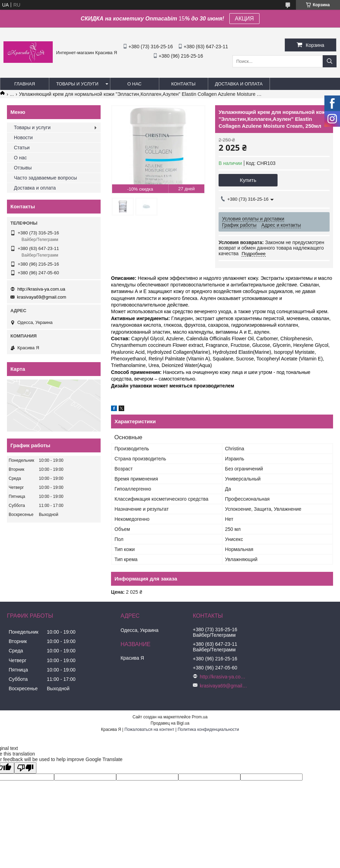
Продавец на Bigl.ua (170, 723)
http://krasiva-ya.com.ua (41, 289)
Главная (25, 84)
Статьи (22, 148)
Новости (23, 137)
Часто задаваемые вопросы (45, 178)
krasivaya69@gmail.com (42, 297)
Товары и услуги (77, 84)
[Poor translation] (25, 768)
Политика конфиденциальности (208, 729)
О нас (134, 84)
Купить (248, 180)
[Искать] (330, 61)
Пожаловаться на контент (149, 729)
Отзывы (23, 168)
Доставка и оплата (239, 84)
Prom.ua (200, 717)
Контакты (183, 84)
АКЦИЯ (244, 19)
